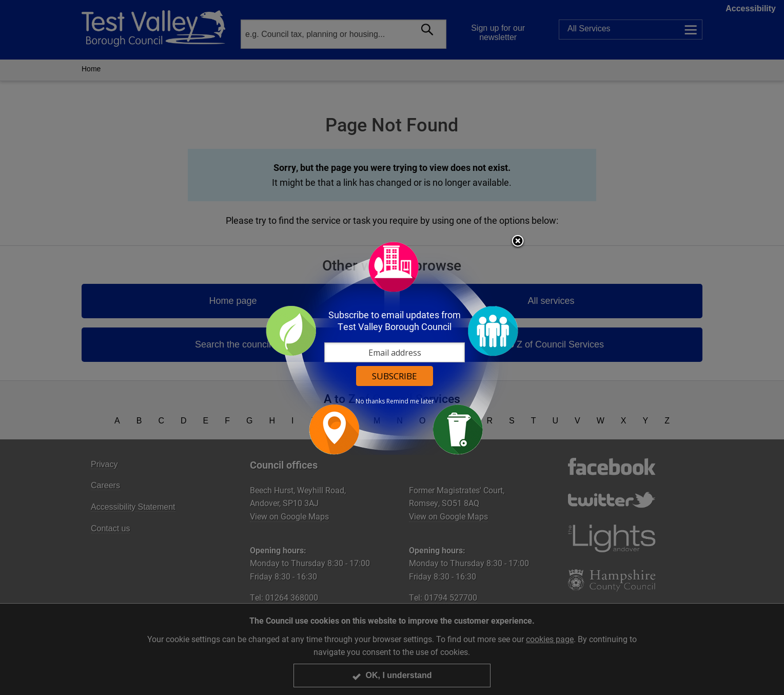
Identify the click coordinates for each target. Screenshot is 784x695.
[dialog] (392, 348)
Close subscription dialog (518, 242)
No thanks (370, 401)
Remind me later (410, 401)
